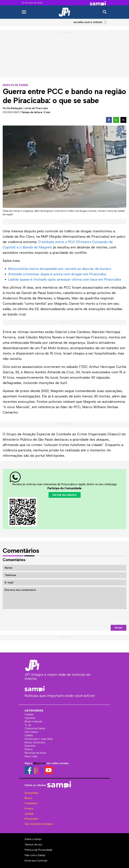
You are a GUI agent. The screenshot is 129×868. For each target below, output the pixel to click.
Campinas (31, 803)
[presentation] (101, 617)
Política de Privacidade (38, 850)
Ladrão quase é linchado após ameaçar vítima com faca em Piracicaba (64, 279)
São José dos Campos (39, 824)
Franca (29, 808)
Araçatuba (31, 793)
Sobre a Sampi (33, 839)
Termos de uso (33, 844)
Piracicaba (31, 819)
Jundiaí (29, 814)
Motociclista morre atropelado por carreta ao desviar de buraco (60, 269)
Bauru (28, 798)
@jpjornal (39, 763)
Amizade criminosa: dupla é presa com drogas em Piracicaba (57, 274)
